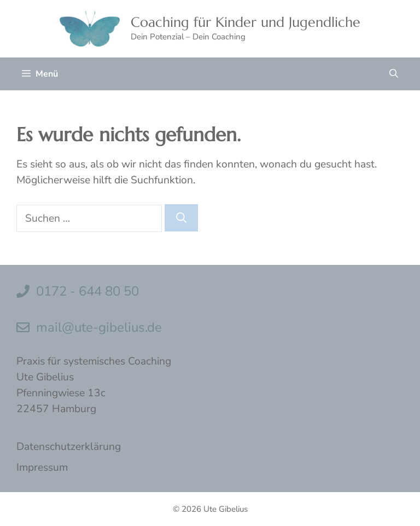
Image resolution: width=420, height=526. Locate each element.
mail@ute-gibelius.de (99, 327)
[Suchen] (181, 218)
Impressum (42, 467)
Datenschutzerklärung (69, 447)
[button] (394, 74)
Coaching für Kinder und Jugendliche (246, 22)
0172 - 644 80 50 (87, 291)
